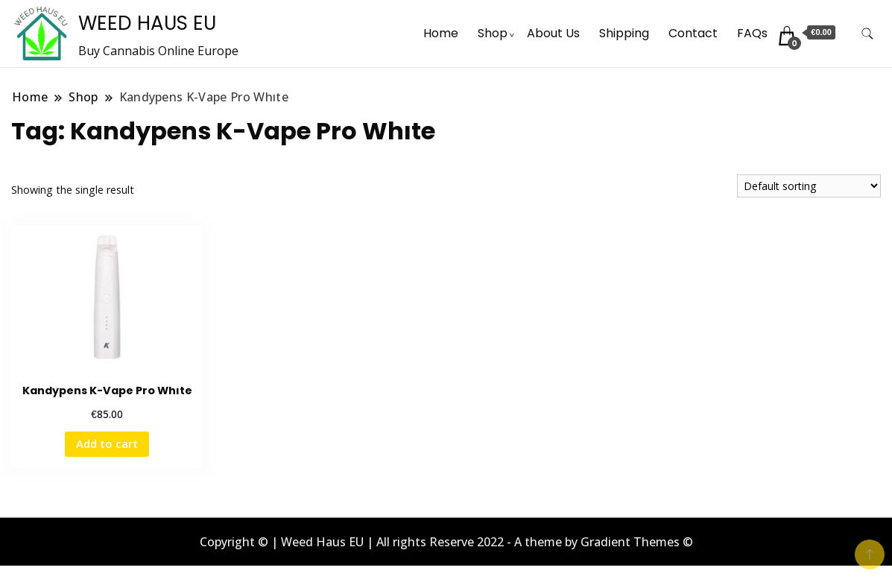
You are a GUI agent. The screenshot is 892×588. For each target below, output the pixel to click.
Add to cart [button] (107, 443)
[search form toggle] (867, 34)
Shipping (624, 33)
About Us (553, 33)
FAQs (752, 33)
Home (441, 33)
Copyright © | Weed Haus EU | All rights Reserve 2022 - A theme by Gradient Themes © (446, 542)
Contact (693, 33)
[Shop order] (809, 186)
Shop (493, 33)
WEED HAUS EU (147, 23)
